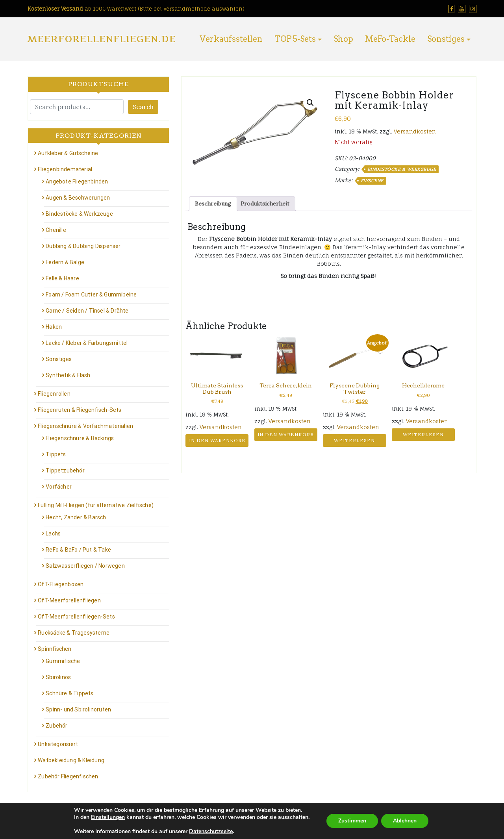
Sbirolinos (58, 677)
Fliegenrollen (54, 394)
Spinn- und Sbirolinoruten (78, 709)
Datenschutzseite (211, 831)
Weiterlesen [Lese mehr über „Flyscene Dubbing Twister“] (354, 440)
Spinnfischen (55, 649)
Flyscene (372, 181)
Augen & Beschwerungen (78, 198)
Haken (54, 327)
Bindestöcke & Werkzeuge (402, 169)
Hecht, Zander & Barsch (76, 517)
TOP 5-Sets (295, 39)
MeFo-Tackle (390, 39)
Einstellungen (108, 817)
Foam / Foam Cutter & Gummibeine (91, 294)
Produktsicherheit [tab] (265, 204)
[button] (310, 103)
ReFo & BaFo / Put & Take (78, 550)
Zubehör (57, 726)
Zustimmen (352, 821)
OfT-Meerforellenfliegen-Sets (76, 617)
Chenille (56, 230)
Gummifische (63, 661)
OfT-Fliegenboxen (61, 584)
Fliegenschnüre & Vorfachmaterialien (85, 426)
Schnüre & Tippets (69, 693)
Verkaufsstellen (231, 39)
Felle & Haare (62, 278)
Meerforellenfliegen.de (102, 39)
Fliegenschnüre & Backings (80, 438)
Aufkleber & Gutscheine (68, 153)
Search (143, 107)
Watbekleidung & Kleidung (71, 760)
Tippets (56, 454)
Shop (343, 39)
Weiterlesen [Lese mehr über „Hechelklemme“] (423, 434)
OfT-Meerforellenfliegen (69, 600)
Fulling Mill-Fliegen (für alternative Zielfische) (96, 505)
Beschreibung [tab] (213, 204)
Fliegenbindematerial (65, 169)
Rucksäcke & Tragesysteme (74, 633)
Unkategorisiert (58, 744)
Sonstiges (446, 39)
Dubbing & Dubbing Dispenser (83, 246)
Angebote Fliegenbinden (77, 182)
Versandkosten (415, 131)
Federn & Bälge (65, 262)
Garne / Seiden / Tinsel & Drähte (87, 311)
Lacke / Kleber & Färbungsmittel (87, 343)
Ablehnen (405, 821)
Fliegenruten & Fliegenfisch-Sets (80, 410)
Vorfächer (59, 487)
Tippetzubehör (65, 470)
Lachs (53, 533)
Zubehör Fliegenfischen (68, 776)
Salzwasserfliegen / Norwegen (85, 566)
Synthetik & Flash (68, 375)
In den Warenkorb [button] (217, 440)
